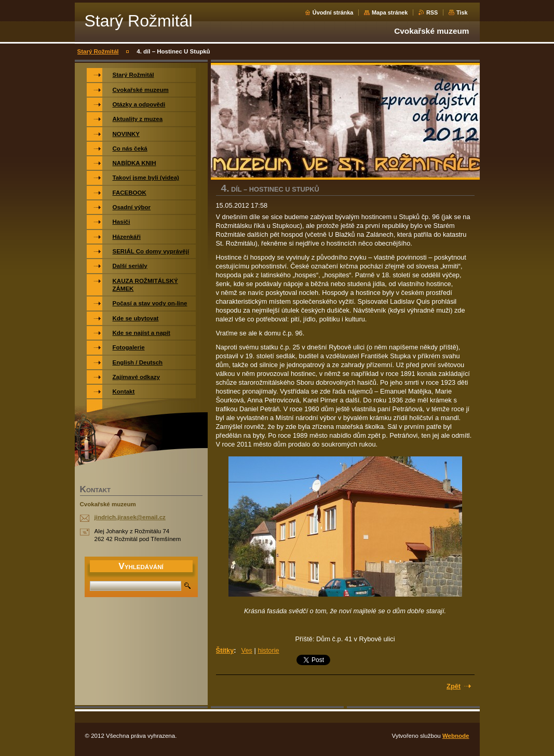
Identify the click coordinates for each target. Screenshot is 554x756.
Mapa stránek (390, 12)
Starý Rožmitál (98, 51)
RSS (432, 12)
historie (268, 650)
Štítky (225, 650)
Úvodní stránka (333, 12)
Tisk (462, 12)
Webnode (456, 736)
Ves (247, 650)
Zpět (454, 686)
